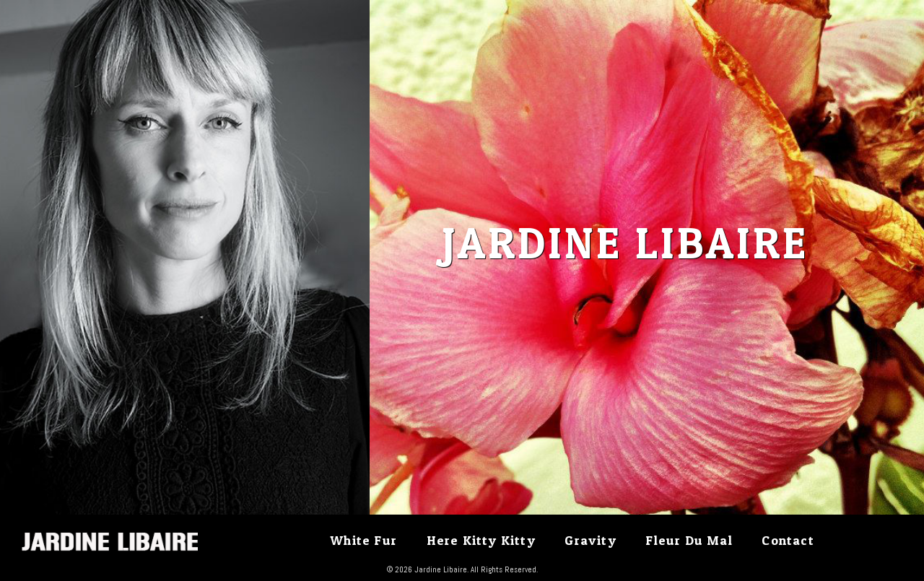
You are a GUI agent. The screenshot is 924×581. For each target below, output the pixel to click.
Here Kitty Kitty (481, 540)
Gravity (590, 540)
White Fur (363, 540)
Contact (788, 540)
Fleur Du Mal (689, 540)
